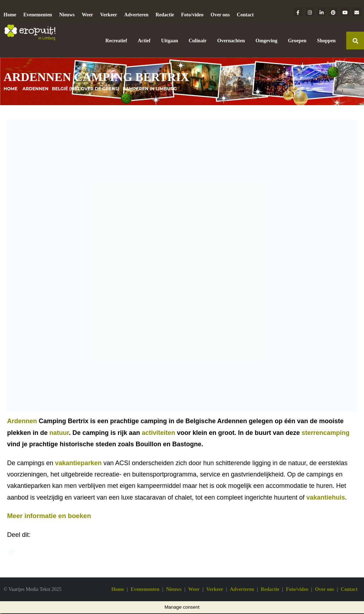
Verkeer (109, 15)
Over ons (220, 15)
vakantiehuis (326, 499)
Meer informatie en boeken (49, 517)
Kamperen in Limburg (150, 90)
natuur (59, 434)
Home (10, 15)
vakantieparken (78, 464)
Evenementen (38, 15)
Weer (87, 15)
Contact (245, 15)
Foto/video (192, 15)
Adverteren (136, 15)
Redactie (165, 15)
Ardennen (35, 90)
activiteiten (158, 434)
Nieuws (67, 15)
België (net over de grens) (86, 90)
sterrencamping (325, 434)
